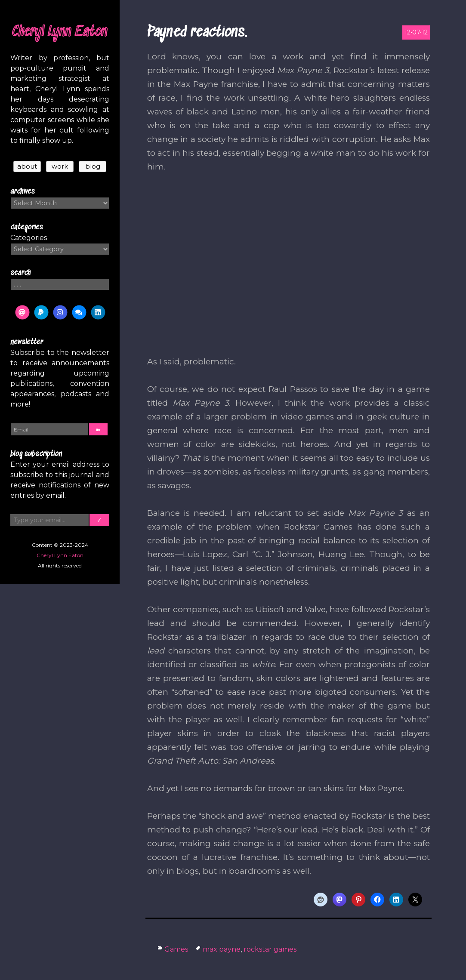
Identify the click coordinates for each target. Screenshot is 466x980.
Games (176, 949)
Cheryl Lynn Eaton (60, 32)
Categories (29, 238)
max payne (222, 949)
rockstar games (270, 949)
